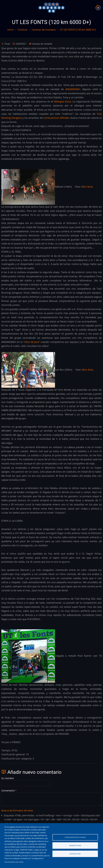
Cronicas (23, 30)
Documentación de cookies (14, 862)
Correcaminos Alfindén (56, 118)
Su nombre (8, 778)
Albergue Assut (62, 101)
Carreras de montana (44, 30)
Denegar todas (75, 845)
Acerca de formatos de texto (17, 810)
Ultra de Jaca (32, 342)
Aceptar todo (75, 854)
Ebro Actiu (87, 187)
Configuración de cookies (75, 837)
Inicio (10, 30)
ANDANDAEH (73, 89)
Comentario (8, 790)
